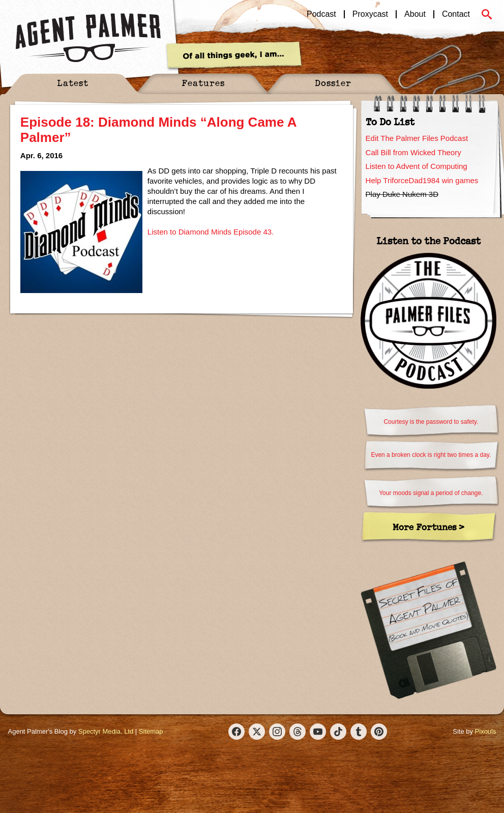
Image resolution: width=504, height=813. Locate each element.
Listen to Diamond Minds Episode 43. (211, 232)
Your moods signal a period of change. (431, 493)
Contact (456, 14)
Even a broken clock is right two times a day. (431, 455)
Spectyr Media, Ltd (106, 731)
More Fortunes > (428, 527)
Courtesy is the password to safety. (431, 422)
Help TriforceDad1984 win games (422, 180)
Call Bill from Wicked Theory (413, 152)
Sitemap (151, 731)
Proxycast (370, 14)
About (415, 14)
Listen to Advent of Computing (417, 166)
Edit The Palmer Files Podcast (417, 138)
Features (203, 83)
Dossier (333, 83)
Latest (73, 83)
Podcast (321, 14)
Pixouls (486, 731)
